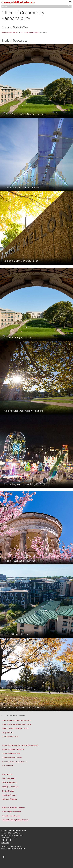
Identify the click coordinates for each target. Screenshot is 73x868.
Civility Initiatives (7, 733)
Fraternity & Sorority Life (10, 787)
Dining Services (7, 774)
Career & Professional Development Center (16, 724)
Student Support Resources (11, 812)
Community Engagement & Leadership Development (20, 745)
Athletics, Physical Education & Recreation (16, 720)
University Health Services (11, 816)
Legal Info (5, 846)
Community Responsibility (11, 753)
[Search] (36, 6)
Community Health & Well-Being (13, 749)
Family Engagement (8, 778)
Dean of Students (8, 766)
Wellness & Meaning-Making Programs (15, 820)
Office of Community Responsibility (23, 15)
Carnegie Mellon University (31, 3)
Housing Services (8, 791)
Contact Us (5, 842)
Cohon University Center (10, 737)
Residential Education (9, 799)
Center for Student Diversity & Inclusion (15, 729)
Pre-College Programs (9, 795)
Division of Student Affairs (15, 27)
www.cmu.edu (16, 846)
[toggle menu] (70, 3)
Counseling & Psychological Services (14, 762)
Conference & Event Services (12, 758)
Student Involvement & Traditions (13, 808)
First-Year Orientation (9, 783)
